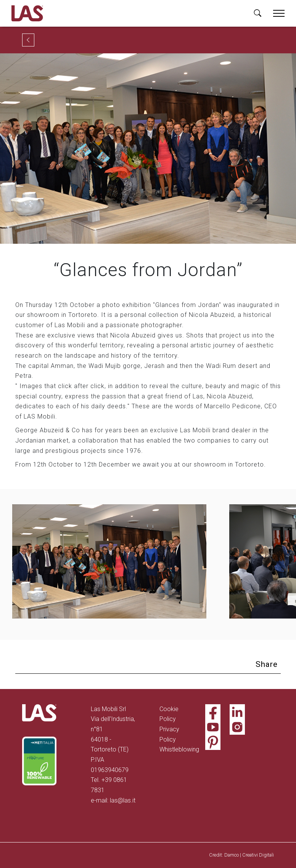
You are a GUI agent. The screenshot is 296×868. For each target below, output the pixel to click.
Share (267, 664)
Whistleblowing (179, 749)
